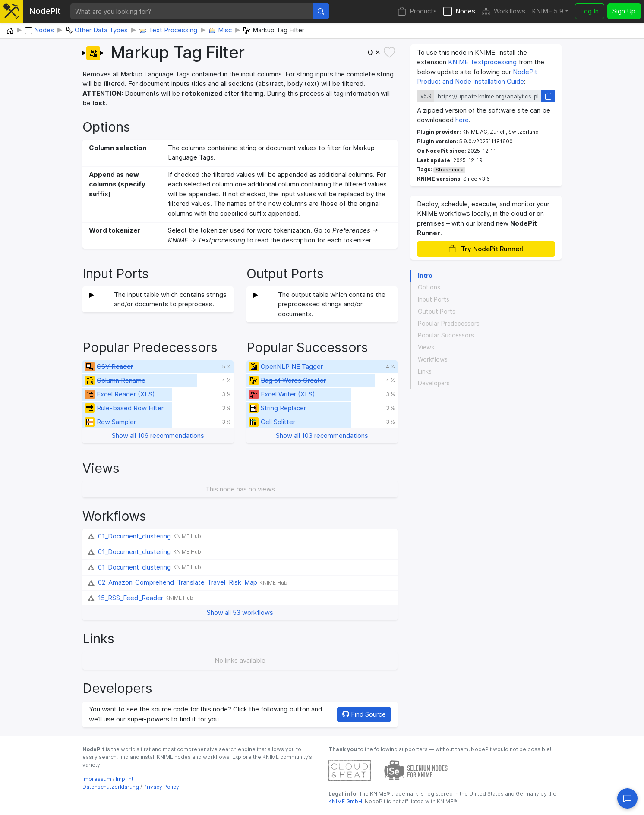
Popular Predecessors (449, 324)
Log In (589, 11)
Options (429, 287)
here (462, 120)
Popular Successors (446, 335)
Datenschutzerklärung (111, 787)
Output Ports (437, 312)
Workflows (504, 11)
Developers (434, 383)
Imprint (125, 779)
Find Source (364, 714)
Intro (425, 276)
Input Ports (434, 299)
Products (417, 11)
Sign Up (624, 11)
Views (426, 347)
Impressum (97, 779)
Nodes (459, 11)
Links (425, 371)
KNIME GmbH (345, 801)
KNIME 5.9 (548, 11)
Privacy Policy (161, 787)
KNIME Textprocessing (482, 62)
